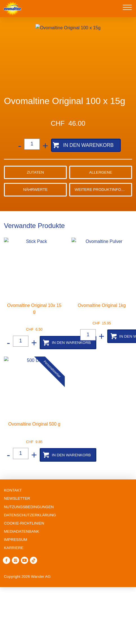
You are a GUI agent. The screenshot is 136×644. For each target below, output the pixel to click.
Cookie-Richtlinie (101, 571)
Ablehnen (68, 598)
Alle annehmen (68, 634)
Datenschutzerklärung (70, 578)
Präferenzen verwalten (68, 616)
